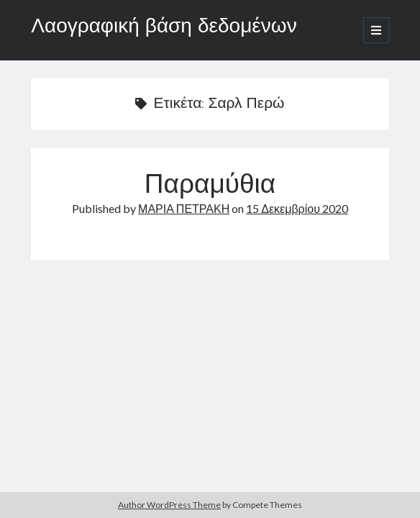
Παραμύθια (210, 186)
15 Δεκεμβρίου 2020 (297, 208)
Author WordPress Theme (169, 505)
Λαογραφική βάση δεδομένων (164, 27)
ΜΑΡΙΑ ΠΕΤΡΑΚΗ (184, 208)
